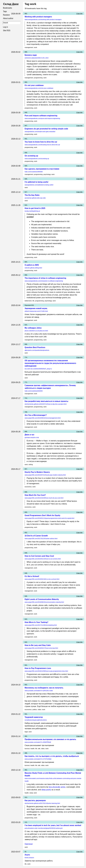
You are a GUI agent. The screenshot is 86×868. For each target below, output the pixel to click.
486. (26, 753)
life (33, 301)
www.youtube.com (39, 691)
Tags (5, 12)
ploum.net (36, 331)
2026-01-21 (16, 179)
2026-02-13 (16, 139)
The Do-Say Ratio (32, 195)
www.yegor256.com (43, 418)
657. (26, 469)
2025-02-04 (16, 305)
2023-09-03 (16, 797)
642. (26, 642)
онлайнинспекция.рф (36, 720)
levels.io (29, 858)
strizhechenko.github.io (46, 404)
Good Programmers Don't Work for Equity (42, 515)
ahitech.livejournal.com (36, 311)
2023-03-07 (16, 852)
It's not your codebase (34, 85)
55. (26, 852)
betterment (28, 301)
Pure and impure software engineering (41, 116)
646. (26, 596)
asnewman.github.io (35, 198)
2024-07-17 (16, 398)
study (31, 793)
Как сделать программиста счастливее (42, 169)
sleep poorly (46, 790)
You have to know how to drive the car (41, 142)
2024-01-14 (16, 736)
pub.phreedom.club (44, 828)
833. (33, 305)
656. (26, 492)
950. (26, 82)
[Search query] (12, 23)
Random (6, 15)
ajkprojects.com (37, 350)
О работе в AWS (32, 265)
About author (8, 19)
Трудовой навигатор (34, 717)
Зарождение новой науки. (36, 308)
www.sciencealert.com (53, 780)
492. (26, 736)
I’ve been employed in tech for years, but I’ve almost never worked (53, 825)
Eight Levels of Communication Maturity (42, 599)
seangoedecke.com (40, 131)
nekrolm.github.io (33, 268)
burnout (27, 749)
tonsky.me (32, 211)
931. (26, 139)
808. (26, 344)
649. (26, 553)
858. (26, 275)
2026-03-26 (16, 126)
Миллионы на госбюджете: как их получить (44, 688)
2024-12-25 (16, 325)
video (39, 709)
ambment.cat (37, 58)
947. (26, 126)
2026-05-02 (16, 52)
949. (26, 112)
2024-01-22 (16, 714)
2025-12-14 (16, 192)
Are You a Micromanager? (36, 415)
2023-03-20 (16, 822)
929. (26, 166)
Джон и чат (30, 435)
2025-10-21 (16, 262)
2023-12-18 (16, 770)
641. (26, 665)
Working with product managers (38, 17)
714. (26, 398)
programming (38, 78)
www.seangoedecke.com (43, 19)
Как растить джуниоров (35, 800)
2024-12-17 (16, 344)
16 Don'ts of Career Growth (36, 536)
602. (26, 685)
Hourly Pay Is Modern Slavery (37, 472)
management (29, 47)
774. (26, 357)
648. (26, 573)
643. (26, 619)
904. (26, 262)
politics (35, 709)
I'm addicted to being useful (36, 182)
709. (26, 412)
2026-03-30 (16, 113)
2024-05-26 (16, 432)
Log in (6, 28)
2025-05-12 (16, 275)
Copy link (79, 14)
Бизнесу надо (31, 55)
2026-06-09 (16, 14)
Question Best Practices (35, 347)
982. (26, 14)
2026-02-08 (16, 166)
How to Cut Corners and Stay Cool (39, 556)
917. (26, 192)
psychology (47, 174)
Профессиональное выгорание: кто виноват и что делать (50, 739)
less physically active (57, 787)
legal (26, 732)
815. (26, 325)
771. (26, 382)
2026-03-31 (16, 82)
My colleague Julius (33, 328)
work (36, 47)
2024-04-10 (16, 685)
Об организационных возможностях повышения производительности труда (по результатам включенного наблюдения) (50, 363)
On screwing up (31, 156)
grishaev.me (32, 437)
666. (26, 431)
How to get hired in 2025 (35, 208)
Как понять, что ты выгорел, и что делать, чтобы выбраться (52, 756)
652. (26, 533)
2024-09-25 (16, 382)
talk (39, 749)
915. (26, 205)
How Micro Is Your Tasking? (37, 622)
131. (26, 822)
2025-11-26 (16, 205)
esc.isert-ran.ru (38, 369)
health (32, 749)
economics (28, 487)
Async (27, 855)
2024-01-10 (16, 753)
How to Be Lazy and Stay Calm (38, 645)
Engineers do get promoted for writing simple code (46, 129)
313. (26, 797)
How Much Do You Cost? (35, 495)
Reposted (28, 305)
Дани (15, 4)
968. (26, 52)
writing (31, 464)
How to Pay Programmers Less (38, 668)
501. (26, 714)
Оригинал (29, 844)
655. (26, 512)
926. (26, 179)
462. (26, 770)
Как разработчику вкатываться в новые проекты (46, 401)
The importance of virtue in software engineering (45, 278)
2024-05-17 (16, 469)
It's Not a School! (32, 576)
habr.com (34, 172)
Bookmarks (8, 8)
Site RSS (7, 31)
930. (26, 153)
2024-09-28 (16, 357)
